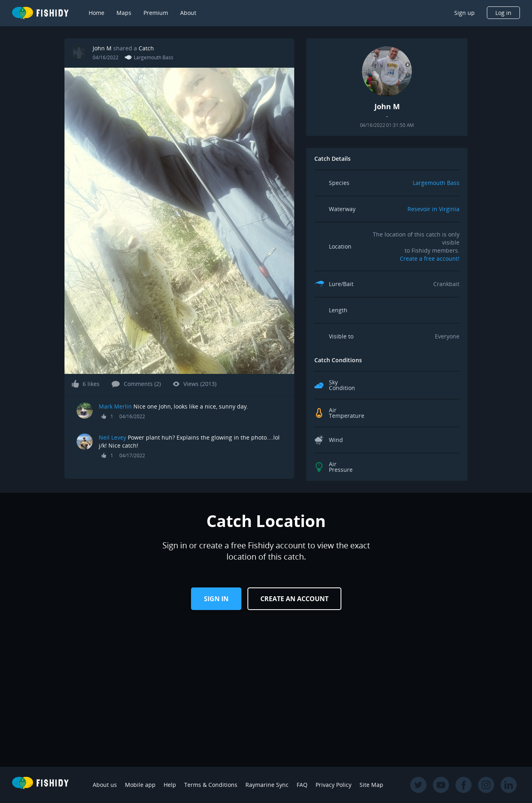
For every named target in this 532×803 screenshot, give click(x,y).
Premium (156, 13)
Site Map (371, 785)
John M (102, 48)
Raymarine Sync (267, 785)
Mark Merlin (115, 406)
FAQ (302, 785)
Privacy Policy (334, 785)
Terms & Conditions (211, 785)
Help (170, 785)
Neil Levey (112, 437)
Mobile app (140, 785)
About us (105, 785)
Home (97, 13)
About (188, 13)
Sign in (216, 599)
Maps (124, 13)
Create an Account (294, 599)
